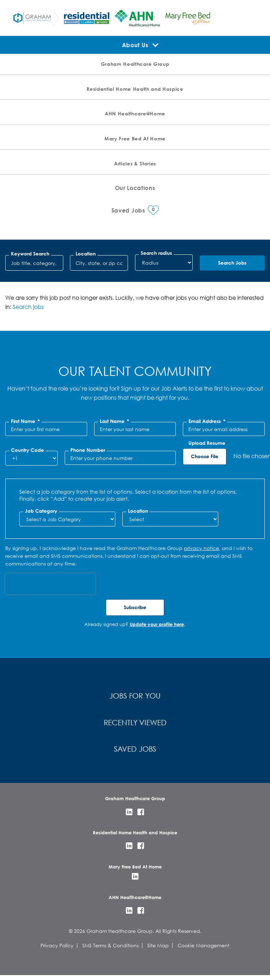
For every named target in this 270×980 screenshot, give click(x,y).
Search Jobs (232, 263)
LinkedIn (129, 817)
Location (86, 254)
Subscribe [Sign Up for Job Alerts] (135, 607)
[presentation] (50, 584)
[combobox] (99, 263)
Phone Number (88, 450)
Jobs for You (135, 697)
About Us (135, 45)
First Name (25, 421)
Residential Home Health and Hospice (135, 89)
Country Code (27, 450)
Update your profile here (157, 624)
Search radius (156, 253)
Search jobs (28, 307)
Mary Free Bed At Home (135, 138)
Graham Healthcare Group (135, 64)
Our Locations (135, 188)
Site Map (158, 950)
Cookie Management (204, 950)
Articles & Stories (135, 163)
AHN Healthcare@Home (135, 113)
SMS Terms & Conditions (110, 950)
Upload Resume (207, 443)
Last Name (114, 421)
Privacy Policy (57, 950)
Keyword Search (30, 254)
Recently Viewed (135, 725)
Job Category (41, 511)
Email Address (207, 421)
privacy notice (201, 548)
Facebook (141, 817)
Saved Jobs (135, 753)
